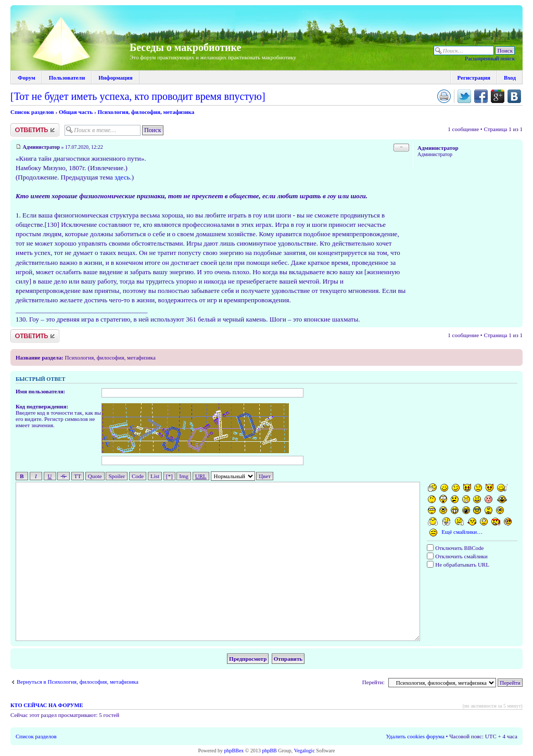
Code (138, 476)
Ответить (35, 130)
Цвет (265, 476)
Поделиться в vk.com (514, 96)
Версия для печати (444, 96)
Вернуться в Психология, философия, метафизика (78, 682)
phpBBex (234, 751)
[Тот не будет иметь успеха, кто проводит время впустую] (138, 96)
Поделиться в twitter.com (464, 96)
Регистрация (474, 78)
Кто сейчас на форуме (47, 705)
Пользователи (67, 78)
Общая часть (76, 112)
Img (184, 476)
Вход (510, 78)
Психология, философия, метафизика (146, 112)
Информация (116, 78)
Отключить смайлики (457, 556)
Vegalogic (304, 751)
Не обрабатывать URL (458, 565)
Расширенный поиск (490, 58)
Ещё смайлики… (462, 532)
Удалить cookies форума (415, 736)
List (155, 476)
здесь (122, 177)
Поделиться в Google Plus (498, 96)
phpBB (269, 751)
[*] (169, 476)
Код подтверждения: (42, 406)
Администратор (42, 147)
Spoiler (117, 476)
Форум (27, 78)
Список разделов (32, 112)
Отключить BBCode (455, 548)
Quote (95, 476)
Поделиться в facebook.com (481, 96)
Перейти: (373, 682)
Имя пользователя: (40, 391)
